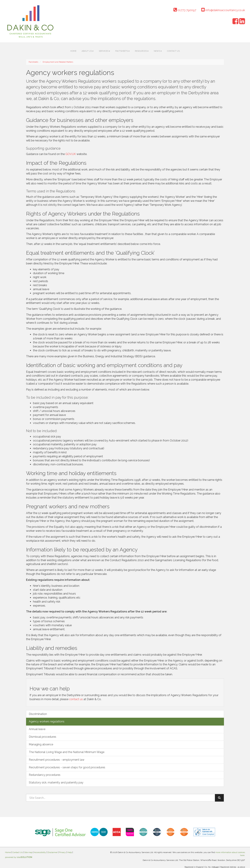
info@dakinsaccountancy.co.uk (223, 10)
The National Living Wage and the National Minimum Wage (67, 752)
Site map (28, 852)
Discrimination (38, 714)
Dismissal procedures (43, 737)
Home (73, 51)
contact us (76, 699)
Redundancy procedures (45, 775)
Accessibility (40, 852)
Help (70, 852)
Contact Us (173, 51)
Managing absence (41, 744)
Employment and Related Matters (58, 62)
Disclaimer (53, 852)
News (158, 51)
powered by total (19, 857)
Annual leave (37, 729)
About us (88, 51)
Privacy (62, 852)
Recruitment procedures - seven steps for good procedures (67, 767)
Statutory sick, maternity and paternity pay (56, 783)
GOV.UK (71, 154)
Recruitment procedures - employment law (57, 760)
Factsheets (122, 51)
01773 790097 (185, 10)
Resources (142, 51)
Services (104, 51)
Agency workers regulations (47, 721)
